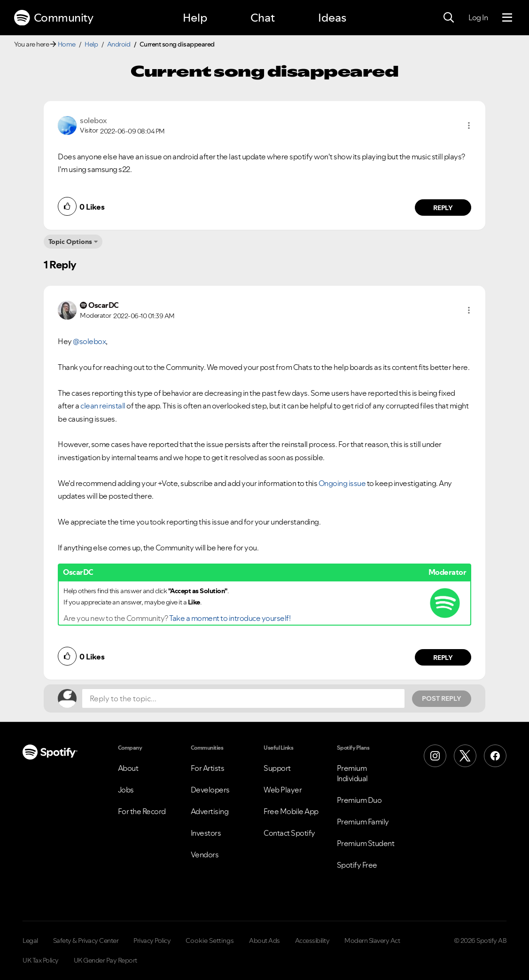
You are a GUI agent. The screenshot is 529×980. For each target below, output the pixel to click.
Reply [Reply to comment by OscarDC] (443, 658)
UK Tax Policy (41, 960)
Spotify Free (357, 865)
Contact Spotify (289, 833)
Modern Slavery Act (372, 941)
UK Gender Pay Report (105, 960)
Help (195, 18)
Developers (210, 790)
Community (54, 18)
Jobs (126, 790)
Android (119, 44)
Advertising (210, 811)
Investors (206, 833)
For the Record (142, 811)
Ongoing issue (342, 483)
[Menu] (507, 18)
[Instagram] (435, 756)
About (128, 768)
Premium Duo (359, 800)
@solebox (89, 341)
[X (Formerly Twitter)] (465, 756)
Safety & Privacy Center (86, 941)
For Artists (208, 768)
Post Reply (442, 698)
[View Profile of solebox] (93, 120)
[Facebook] (495, 756)
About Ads (264, 941)
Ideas (332, 18)
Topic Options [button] (70, 242)
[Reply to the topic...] (243, 698)
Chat (263, 18)
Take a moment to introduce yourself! (230, 618)
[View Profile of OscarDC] (104, 305)
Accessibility (312, 941)
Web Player (283, 790)
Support (277, 768)
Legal (30, 941)
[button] (469, 125)
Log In (478, 17)
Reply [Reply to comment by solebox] (443, 208)
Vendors (205, 855)
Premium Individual (352, 773)
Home (67, 44)
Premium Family (363, 822)
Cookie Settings (210, 941)
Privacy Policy (152, 941)
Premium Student (366, 843)
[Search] (449, 18)
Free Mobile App (291, 811)
